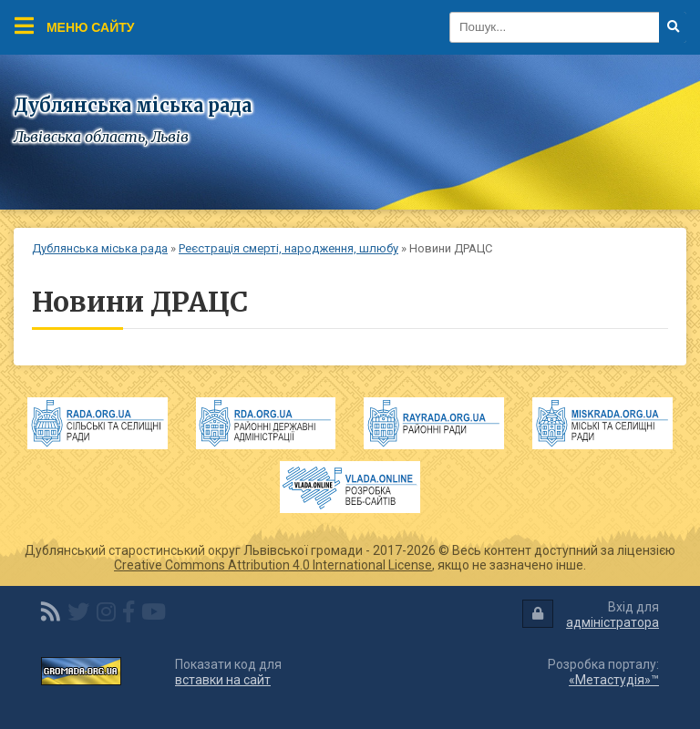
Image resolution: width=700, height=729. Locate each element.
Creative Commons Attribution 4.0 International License (273, 565)
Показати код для (228, 672)
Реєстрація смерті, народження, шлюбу (288, 248)
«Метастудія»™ (614, 680)
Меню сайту (75, 26)
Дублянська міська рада (100, 248)
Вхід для (591, 615)
